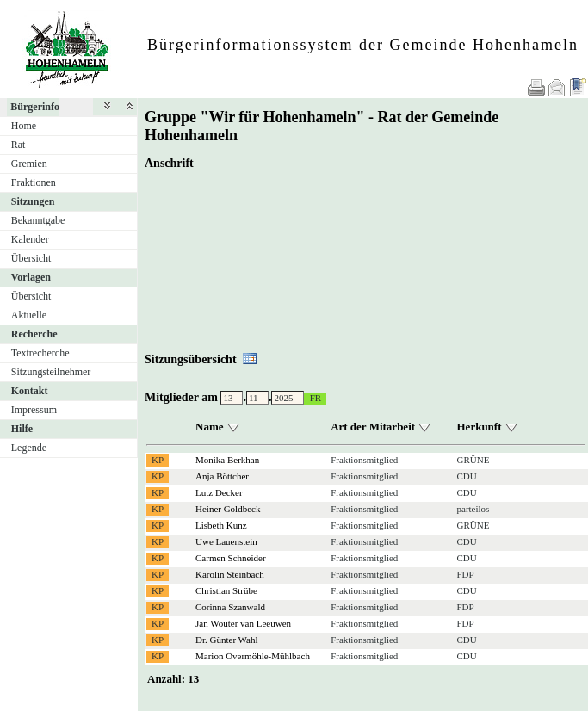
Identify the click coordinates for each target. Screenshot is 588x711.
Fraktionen (34, 182)
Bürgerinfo (35, 107)
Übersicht (31, 258)
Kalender (30, 239)
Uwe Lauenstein (226, 541)
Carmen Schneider (231, 558)
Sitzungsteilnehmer (51, 372)
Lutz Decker (219, 492)
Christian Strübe (226, 590)
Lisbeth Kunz (221, 525)
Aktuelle (29, 315)
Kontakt (30, 391)
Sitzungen (33, 201)
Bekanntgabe (38, 220)
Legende (29, 448)
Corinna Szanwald (230, 607)
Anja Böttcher (222, 476)
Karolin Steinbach (230, 574)
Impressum (34, 410)
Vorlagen (31, 277)
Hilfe (22, 429)
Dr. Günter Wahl (227, 640)
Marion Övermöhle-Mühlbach (253, 656)
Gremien (29, 164)
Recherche (34, 334)
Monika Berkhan (227, 460)
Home (24, 126)
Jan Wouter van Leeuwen (243, 623)
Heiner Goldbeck (228, 509)
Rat (19, 145)
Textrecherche (40, 353)
